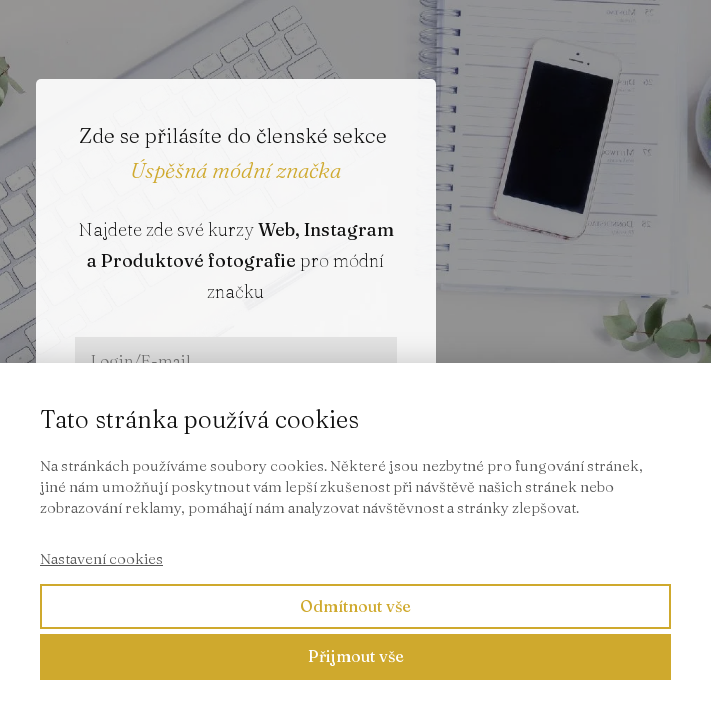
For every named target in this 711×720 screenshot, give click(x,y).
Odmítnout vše (355, 606)
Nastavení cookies (101, 558)
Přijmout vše (356, 656)
